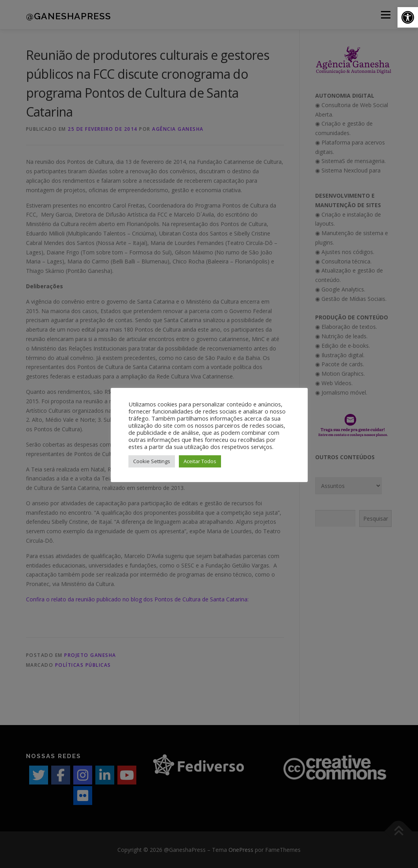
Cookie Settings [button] (152, 461)
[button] (408, 17)
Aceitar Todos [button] (200, 461)
